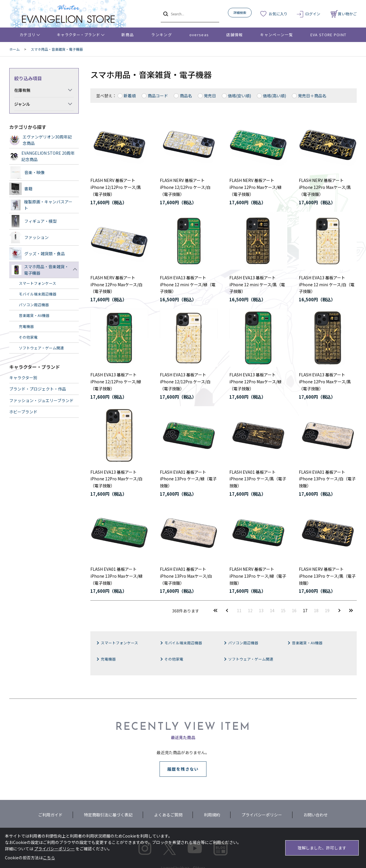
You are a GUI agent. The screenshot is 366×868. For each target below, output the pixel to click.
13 (261, 610)
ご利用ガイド (50, 815)
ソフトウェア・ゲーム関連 (251, 659)
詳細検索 (240, 12)
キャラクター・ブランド (78, 35)
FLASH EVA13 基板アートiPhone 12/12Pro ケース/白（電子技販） (185, 382)
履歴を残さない (183, 769)
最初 (215, 610)
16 (294, 610)
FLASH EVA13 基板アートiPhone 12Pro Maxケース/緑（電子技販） (255, 382)
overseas (199, 35)
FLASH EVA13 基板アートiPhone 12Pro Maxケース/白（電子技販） (116, 479)
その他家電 (174, 659)
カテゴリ (28, 35)
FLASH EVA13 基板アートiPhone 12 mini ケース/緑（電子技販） (188, 285)
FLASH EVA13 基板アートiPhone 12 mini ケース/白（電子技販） (327, 285)
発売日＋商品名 (312, 96)
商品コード (158, 96)
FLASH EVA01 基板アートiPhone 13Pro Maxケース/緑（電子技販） (116, 576)
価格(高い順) (274, 96)
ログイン (313, 14)
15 (283, 610)
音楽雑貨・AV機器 (307, 643)
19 (327, 610)
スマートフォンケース (119, 643)
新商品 (128, 35)
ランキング (162, 35)
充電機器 (108, 659)
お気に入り (278, 14)
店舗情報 (234, 35)
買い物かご (344, 14)
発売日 (210, 96)
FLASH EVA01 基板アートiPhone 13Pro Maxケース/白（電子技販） (186, 576)
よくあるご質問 (168, 815)
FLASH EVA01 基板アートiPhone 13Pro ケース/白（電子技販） (327, 479)
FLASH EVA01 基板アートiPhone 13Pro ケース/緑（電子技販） (188, 479)
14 (272, 610)
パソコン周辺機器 (243, 643)
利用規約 (212, 815)
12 (250, 610)
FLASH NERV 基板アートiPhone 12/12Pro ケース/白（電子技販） (185, 187)
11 (239, 610)
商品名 (186, 96)
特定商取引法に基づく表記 (108, 815)
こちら (49, 858)
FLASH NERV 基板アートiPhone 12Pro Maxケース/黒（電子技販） (325, 187)
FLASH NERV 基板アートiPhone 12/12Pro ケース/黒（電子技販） (116, 187)
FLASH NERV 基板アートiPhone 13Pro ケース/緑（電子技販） (258, 576)
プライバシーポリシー (262, 815)
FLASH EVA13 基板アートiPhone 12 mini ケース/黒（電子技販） (257, 285)
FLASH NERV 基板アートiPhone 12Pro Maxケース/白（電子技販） (116, 285)
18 (316, 610)
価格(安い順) (239, 96)
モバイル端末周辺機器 (183, 643)
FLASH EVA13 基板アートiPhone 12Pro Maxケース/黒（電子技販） (325, 382)
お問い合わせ (316, 815)
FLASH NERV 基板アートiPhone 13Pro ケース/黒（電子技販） (327, 576)
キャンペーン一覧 (276, 35)
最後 (351, 610)
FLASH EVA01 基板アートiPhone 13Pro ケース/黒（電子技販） (258, 479)
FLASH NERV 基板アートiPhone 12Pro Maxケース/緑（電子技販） (255, 187)
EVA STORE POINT (329, 35)
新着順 (130, 96)
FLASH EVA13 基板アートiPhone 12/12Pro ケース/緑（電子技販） (116, 382)
